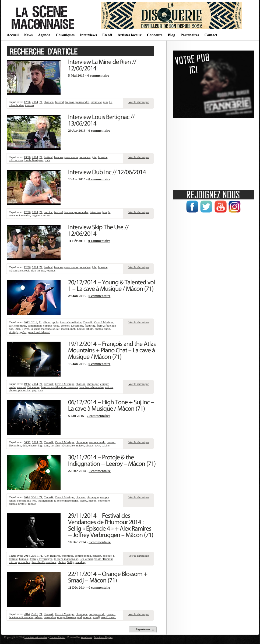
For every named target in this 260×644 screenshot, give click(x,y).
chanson (49, 102)
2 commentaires (98, 416)
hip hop (32, 500)
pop (34, 390)
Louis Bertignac (34, 160)
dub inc (48, 212)
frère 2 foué (104, 325)
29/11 (35, 556)
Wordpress (87, 637)
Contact (211, 35)
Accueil (13, 35)
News (28, 35)
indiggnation (45, 500)
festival (59, 102)
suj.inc (106, 445)
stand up (81, 562)
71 (41, 102)
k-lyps (26, 329)
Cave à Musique (104, 322)
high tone (43, 445)
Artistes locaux (130, 35)
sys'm (23, 332)
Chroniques (65, 35)
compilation (35, 325)
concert (65, 325)
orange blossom (67, 617)
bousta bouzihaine (71, 322)
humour (24, 559)
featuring (90, 325)
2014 (35, 102)
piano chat (24, 390)
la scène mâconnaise (43, 329)
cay (11, 325)
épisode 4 (108, 556)
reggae (36, 215)
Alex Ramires (52, 556)
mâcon (65, 329)
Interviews (88, 35)
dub (25, 445)
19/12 (27, 384)
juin (105, 102)
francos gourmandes (77, 102)
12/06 (27, 102)
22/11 (35, 614)
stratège (13, 332)
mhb (73, 329)
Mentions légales (103, 637)
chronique (20, 325)
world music (109, 617)
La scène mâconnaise (36, 637)
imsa (18, 329)
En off (107, 35)
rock (48, 160)
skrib (107, 329)
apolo (55, 322)
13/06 (27, 157)
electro (33, 445)
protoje (22, 504)
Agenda (44, 35)
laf (58, 329)
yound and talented (39, 332)
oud (80, 617)
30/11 (35, 497)
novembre (104, 500)
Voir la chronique (139, 102)
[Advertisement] (213, 152)
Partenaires (190, 35)
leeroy (84, 500)
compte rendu (51, 325)
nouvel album (85, 329)
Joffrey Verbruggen (41, 559)
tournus (29, 105)
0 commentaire (98, 76)
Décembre (77, 325)
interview (96, 102)
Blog (171, 35)
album (47, 322)
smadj (96, 617)
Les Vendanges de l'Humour (96, 559)
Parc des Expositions (44, 562)
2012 (27, 322)
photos (99, 329)
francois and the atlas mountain (59, 387)
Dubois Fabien (57, 637)
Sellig (71, 562)
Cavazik (88, 322)
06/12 (27, 442)
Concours (155, 35)
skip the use (38, 270)
